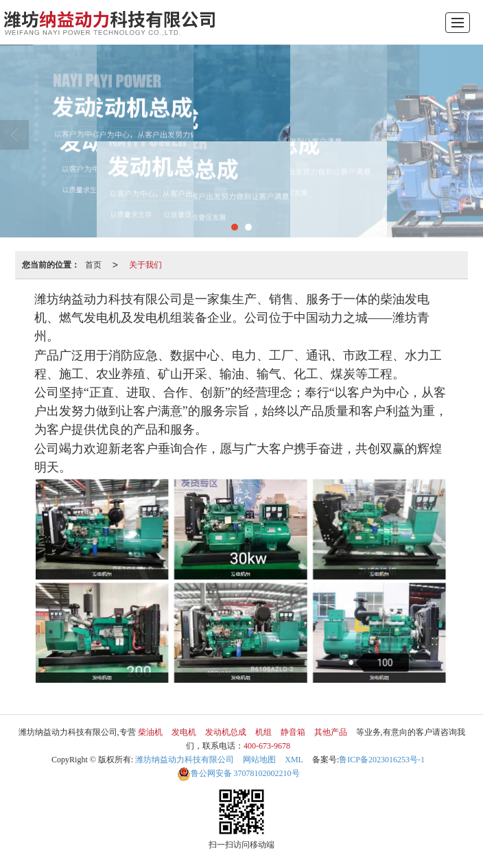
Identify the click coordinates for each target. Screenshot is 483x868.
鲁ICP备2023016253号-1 (382, 760)
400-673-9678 (267, 746)
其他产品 (331, 732)
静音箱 (293, 732)
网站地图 (259, 760)
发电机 (184, 732)
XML (294, 760)
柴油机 (150, 732)
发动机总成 (226, 732)
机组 (263, 732)
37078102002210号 (238, 773)
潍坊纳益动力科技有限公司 (185, 760)
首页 (93, 265)
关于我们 (145, 265)
